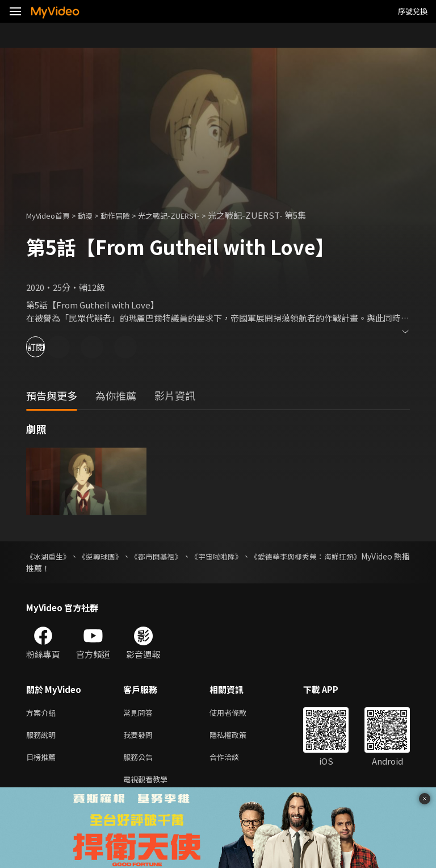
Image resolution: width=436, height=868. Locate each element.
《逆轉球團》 (112, 556)
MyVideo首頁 (52, 215)
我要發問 (140, 737)
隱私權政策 (238, 737)
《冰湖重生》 (50, 556)
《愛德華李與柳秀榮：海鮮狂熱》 (350, 556)
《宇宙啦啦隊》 (249, 556)
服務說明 (43, 737)
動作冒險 (128, 215)
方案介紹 (43, 713)
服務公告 (140, 761)
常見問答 (140, 713)
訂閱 (49, 347)
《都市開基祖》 (178, 556)
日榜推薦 (43, 761)
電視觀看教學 (149, 785)
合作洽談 (233, 761)
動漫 (94, 215)
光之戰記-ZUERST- (190, 215)
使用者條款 (238, 713)
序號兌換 (413, 11)
